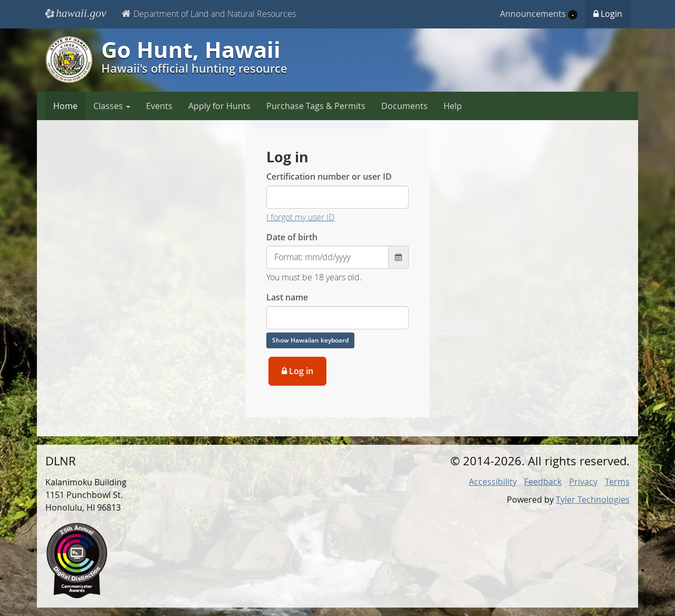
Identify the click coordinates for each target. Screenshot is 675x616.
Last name (287, 297)
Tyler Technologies (593, 500)
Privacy (583, 482)
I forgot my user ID (300, 217)
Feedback (543, 482)
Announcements (539, 14)
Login (608, 14)
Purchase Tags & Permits (316, 106)
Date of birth (292, 237)
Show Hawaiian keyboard (310, 340)
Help (453, 106)
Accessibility (493, 482)
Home (65, 106)
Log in (297, 371)
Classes (112, 106)
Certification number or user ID (329, 177)
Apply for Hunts (219, 106)
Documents (404, 106)
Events (159, 106)
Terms (617, 482)
